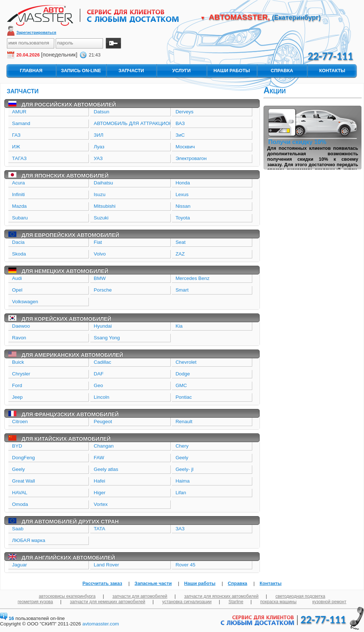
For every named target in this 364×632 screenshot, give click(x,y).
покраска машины (278, 602)
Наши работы (200, 583)
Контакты (270, 583)
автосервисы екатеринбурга (67, 596)
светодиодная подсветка (300, 596)
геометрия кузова (35, 602)
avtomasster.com (101, 624)
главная (31, 71)
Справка (238, 583)
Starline (236, 602)
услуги (181, 71)
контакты (332, 71)
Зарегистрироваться (36, 32)
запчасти (131, 71)
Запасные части (153, 583)
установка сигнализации (187, 602)
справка (282, 71)
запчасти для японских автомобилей (221, 596)
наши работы (232, 71)
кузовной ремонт (329, 602)
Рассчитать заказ (102, 583)
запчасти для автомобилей (140, 596)
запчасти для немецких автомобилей (108, 602)
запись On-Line (81, 71)
